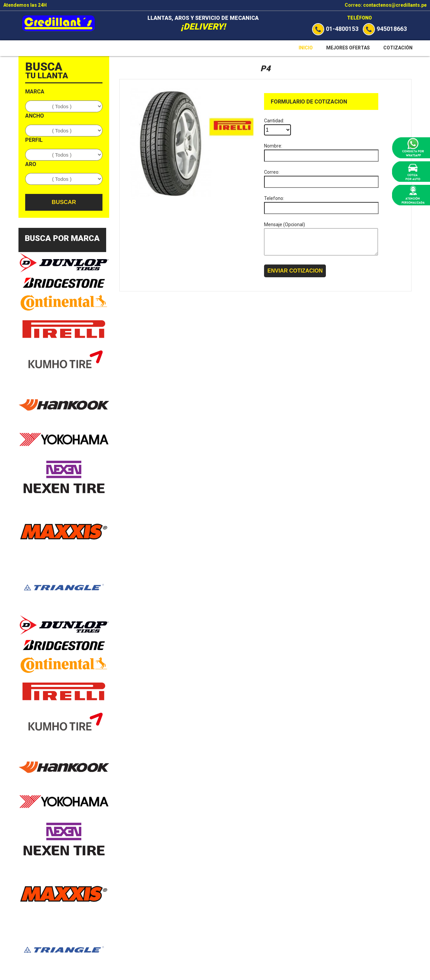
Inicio (306, 48)
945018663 (385, 29)
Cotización (398, 48)
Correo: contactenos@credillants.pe (386, 5)
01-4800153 (335, 29)
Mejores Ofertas (348, 48)
